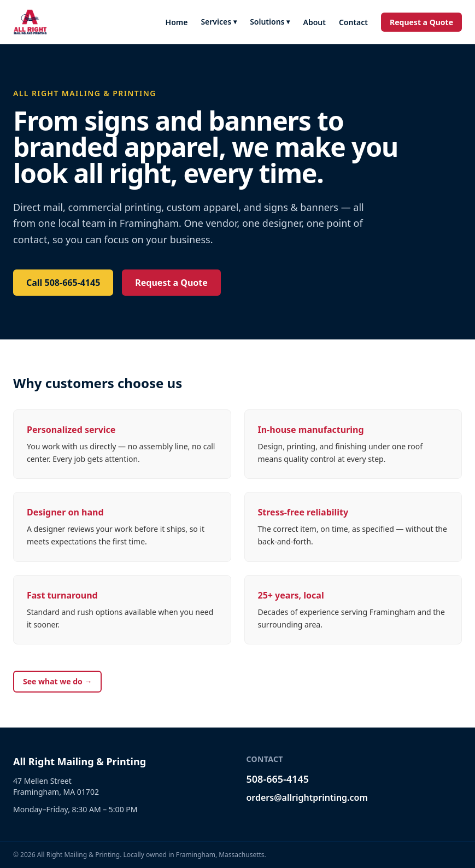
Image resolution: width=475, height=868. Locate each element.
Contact (353, 22)
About (314, 22)
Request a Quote (421, 22)
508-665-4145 (278, 779)
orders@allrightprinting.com (307, 797)
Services (219, 22)
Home (177, 22)
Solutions (270, 22)
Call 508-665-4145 (63, 283)
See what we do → (57, 681)
